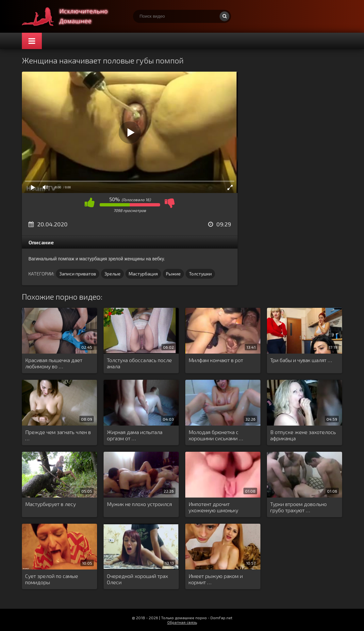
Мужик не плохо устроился (139, 504)
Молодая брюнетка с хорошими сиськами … (216, 435)
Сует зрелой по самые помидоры (52, 579)
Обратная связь (182, 622)
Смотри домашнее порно (71, 16)
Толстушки (200, 274)
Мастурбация (143, 274)
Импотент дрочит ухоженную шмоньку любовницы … (213, 507)
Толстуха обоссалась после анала (139, 363)
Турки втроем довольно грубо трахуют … (298, 507)
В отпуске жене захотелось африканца (303, 435)
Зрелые (112, 274)
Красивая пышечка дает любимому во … (54, 363)
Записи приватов (78, 274)
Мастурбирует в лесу (50, 504)
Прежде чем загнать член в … (58, 435)
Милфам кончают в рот (216, 360)
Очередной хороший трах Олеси (137, 579)
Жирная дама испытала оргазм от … (135, 435)
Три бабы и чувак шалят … (301, 360)
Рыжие (173, 274)
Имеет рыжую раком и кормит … (216, 579)
